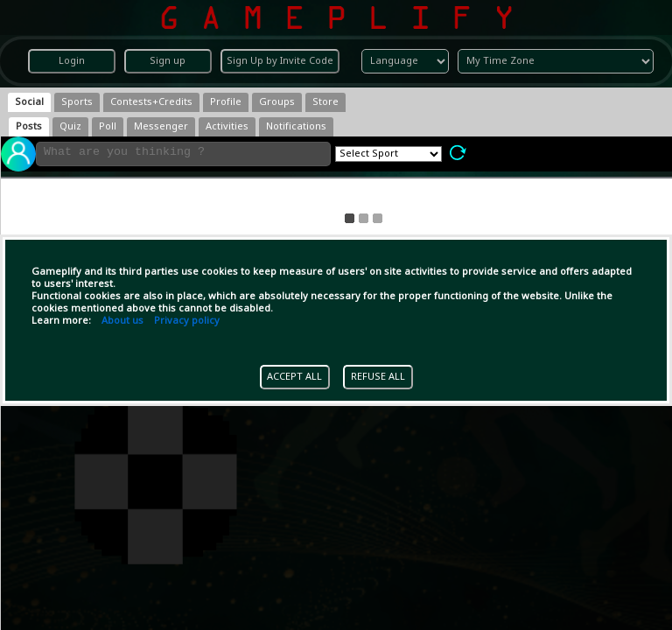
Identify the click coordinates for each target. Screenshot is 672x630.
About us (122, 321)
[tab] (29, 102)
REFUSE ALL (378, 377)
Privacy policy (187, 321)
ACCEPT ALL (294, 377)
